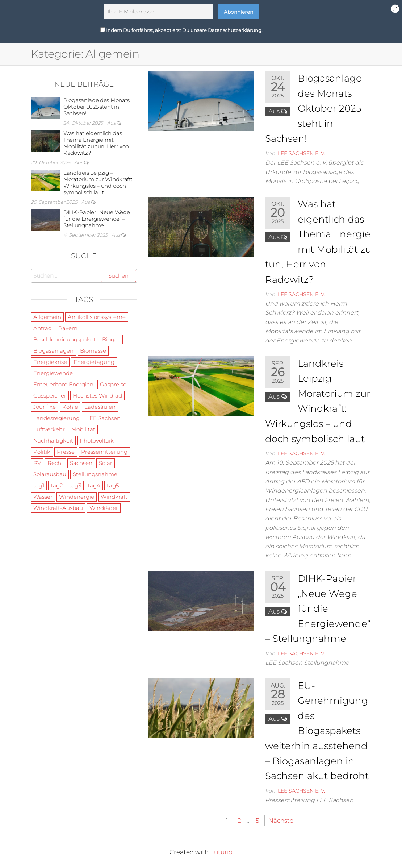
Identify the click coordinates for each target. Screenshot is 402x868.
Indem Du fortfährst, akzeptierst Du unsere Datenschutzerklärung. (181, 28)
